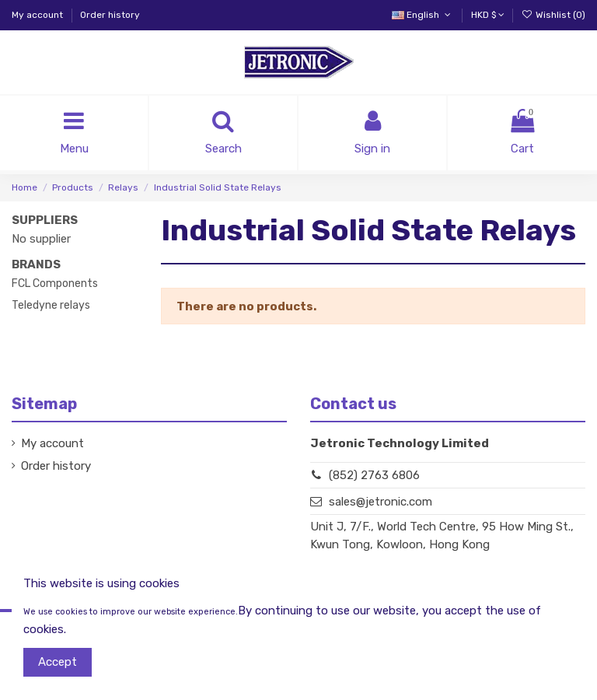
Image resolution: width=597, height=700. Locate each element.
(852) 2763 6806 (374, 475)
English (422, 15)
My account (38, 15)
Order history (110, 15)
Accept (58, 662)
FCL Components (55, 283)
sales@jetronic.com (381, 502)
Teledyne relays (51, 305)
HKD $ (488, 15)
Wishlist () (553, 15)
